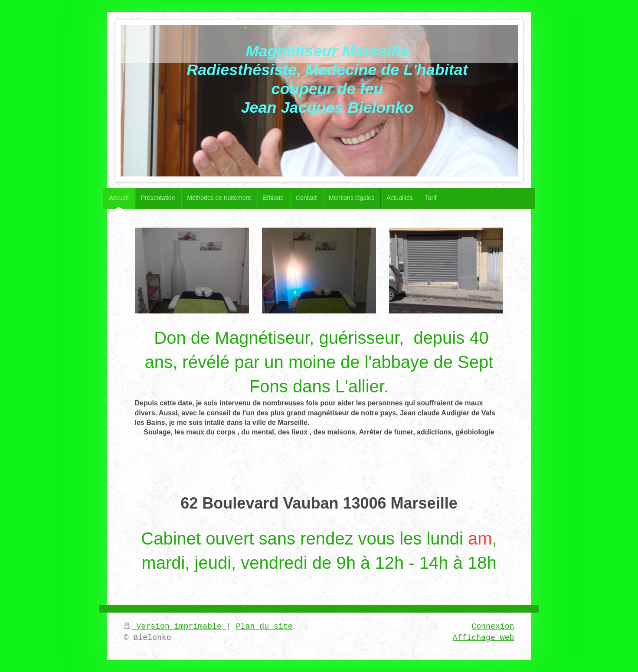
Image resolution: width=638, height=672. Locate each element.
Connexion (493, 626)
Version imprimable (175, 626)
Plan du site (264, 626)
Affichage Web (484, 638)
